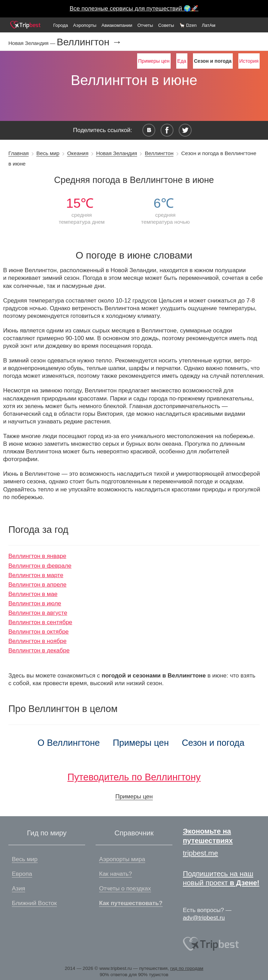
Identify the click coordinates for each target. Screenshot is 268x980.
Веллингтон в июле (35, 603)
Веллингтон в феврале (40, 566)
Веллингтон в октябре (39, 632)
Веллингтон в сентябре (40, 622)
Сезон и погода (213, 743)
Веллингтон (159, 153)
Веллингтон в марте (36, 575)
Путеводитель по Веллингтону (134, 777)
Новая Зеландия (116, 153)
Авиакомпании (117, 25)
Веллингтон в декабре (39, 650)
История (249, 61)
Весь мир (48, 153)
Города (60, 25)
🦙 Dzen (188, 25)
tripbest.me (200, 853)
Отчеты (145, 25)
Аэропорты (85, 25)
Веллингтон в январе (37, 556)
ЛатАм (209, 25)
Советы (166, 25)
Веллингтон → (89, 42)
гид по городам (187, 968)
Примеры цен (154, 61)
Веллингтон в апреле (37, 585)
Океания (78, 153)
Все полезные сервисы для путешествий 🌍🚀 (134, 9)
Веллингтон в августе (38, 613)
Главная (18, 153)
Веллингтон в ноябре (38, 641)
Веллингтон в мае (33, 594)
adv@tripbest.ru (204, 918)
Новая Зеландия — (32, 43)
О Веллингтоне (69, 743)
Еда (182, 61)
